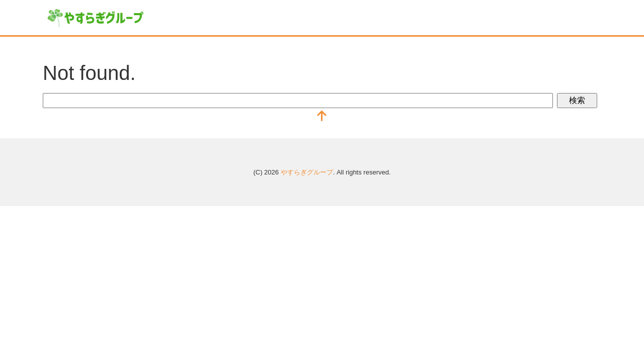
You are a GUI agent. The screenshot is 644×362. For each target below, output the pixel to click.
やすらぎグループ (307, 172)
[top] (322, 117)
